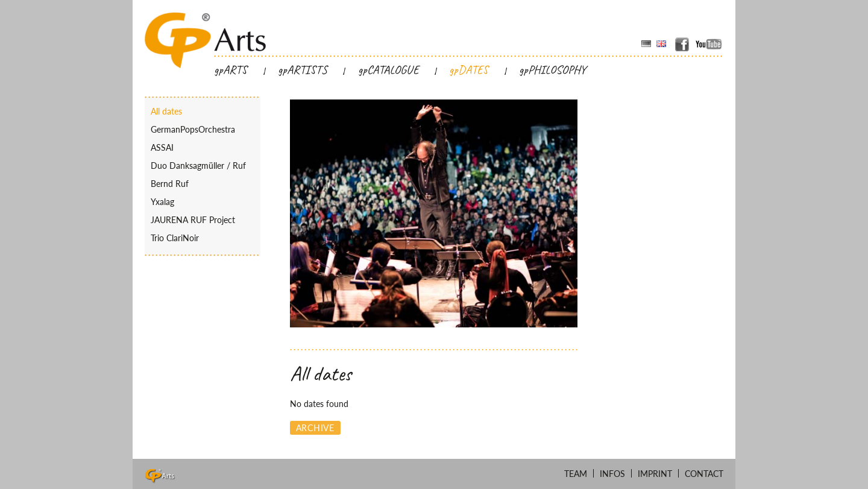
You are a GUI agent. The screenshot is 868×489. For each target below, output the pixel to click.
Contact (704, 474)
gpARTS (231, 70)
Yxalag (162, 202)
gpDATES (469, 70)
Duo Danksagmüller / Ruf (198, 166)
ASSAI (162, 147)
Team (576, 474)
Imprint (655, 474)
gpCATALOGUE (388, 70)
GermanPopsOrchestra (193, 129)
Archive (315, 428)
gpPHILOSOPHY (552, 70)
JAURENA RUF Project (193, 220)
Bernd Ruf (170, 184)
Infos (612, 474)
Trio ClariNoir (175, 238)
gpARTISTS (303, 70)
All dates (166, 111)
